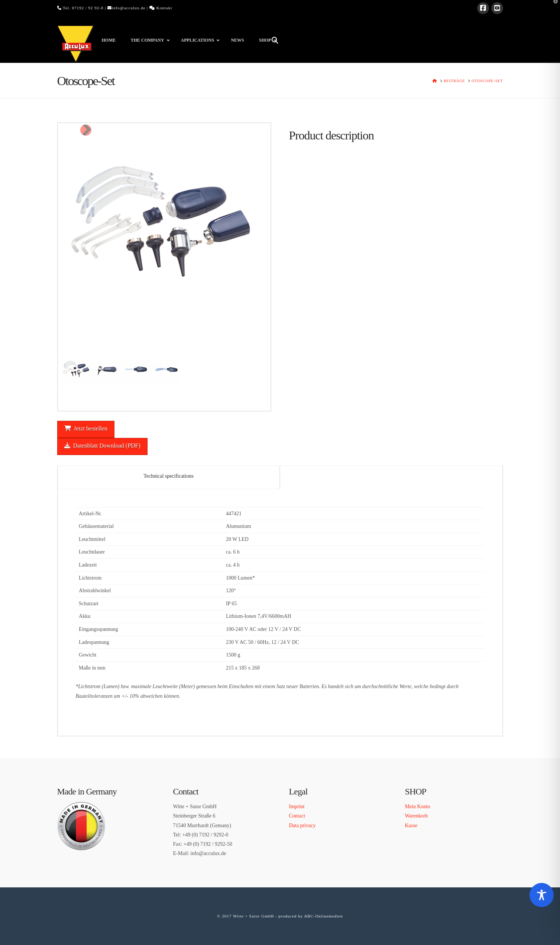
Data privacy (302, 825)
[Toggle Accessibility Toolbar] (542, 895)
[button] (553, 7)
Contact (297, 816)
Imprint (297, 807)
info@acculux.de (129, 8)
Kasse (411, 825)
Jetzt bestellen (86, 428)
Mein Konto (418, 807)
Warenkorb (417, 816)
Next (86, 130)
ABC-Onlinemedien (323, 916)
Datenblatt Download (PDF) (102, 446)
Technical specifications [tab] (169, 476)
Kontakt (164, 8)
